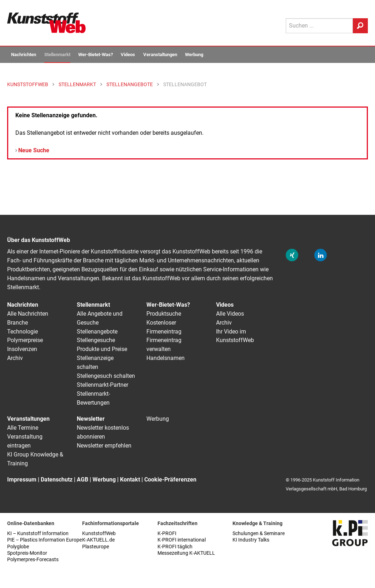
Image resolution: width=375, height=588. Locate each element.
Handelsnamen (166, 358)
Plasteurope (96, 547)
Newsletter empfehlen (104, 446)
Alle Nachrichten (28, 314)
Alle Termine (23, 428)
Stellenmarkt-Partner (102, 385)
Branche (17, 323)
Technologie (22, 332)
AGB (82, 480)
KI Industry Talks (251, 540)
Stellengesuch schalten (106, 376)
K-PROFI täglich (175, 547)
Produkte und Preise (102, 349)
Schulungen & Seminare (259, 533)
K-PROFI (167, 533)
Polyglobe (18, 547)
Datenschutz (57, 480)
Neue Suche (34, 150)
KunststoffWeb (99, 533)
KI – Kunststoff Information (38, 533)
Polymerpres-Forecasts (33, 560)
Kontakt (130, 480)
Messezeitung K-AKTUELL (186, 553)
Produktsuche (164, 314)
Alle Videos (230, 314)
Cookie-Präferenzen (170, 480)
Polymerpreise (25, 340)
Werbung (194, 55)
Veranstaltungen (160, 55)
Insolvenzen (22, 349)
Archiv (15, 358)
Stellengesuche (96, 340)
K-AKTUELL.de (98, 540)
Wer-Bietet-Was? (96, 55)
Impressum (22, 480)
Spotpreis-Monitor (27, 553)
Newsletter (91, 419)
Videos (128, 55)
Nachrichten (24, 55)
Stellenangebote (97, 332)
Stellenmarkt (57, 55)
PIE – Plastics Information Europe (44, 540)
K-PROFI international (182, 540)
